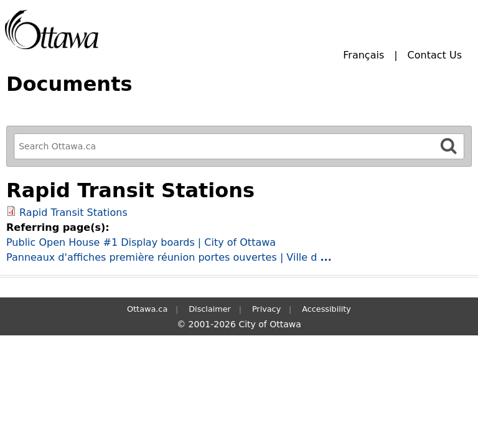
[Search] (449, 146)
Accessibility (326, 309)
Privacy (266, 309)
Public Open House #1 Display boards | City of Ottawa (141, 242)
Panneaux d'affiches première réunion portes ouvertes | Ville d (169, 257)
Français (363, 55)
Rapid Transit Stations (73, 212)
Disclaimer (210, 309)
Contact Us (435, 55)
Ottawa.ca (147, 309)
